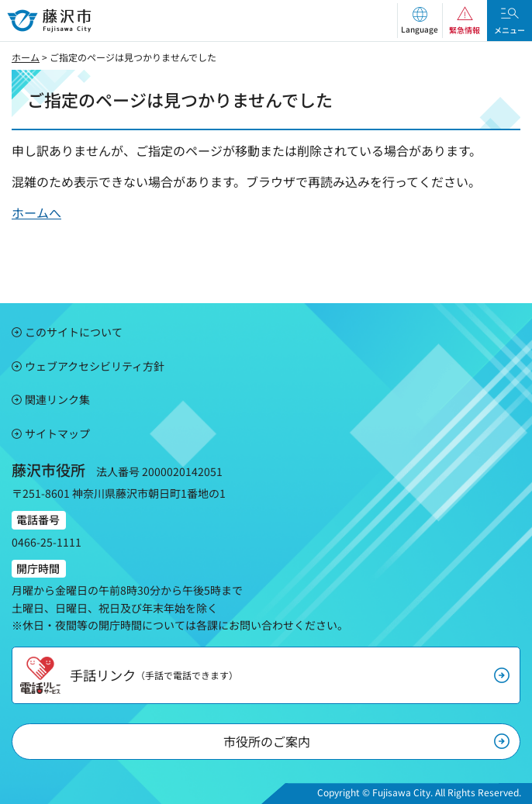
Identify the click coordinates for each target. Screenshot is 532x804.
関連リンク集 (57, 399)
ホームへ (36, 212)
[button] (420, 21)
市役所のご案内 (267, 741)
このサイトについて (74, 332)
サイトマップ (57, 433)
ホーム (26, 57)
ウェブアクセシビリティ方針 (95, 366)
